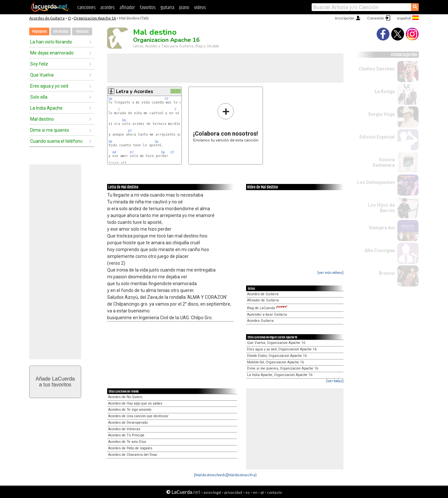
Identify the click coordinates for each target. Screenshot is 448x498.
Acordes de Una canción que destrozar (138, 416)
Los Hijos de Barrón (381, 208)
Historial (82, 32)
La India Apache (46, 108)
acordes (107, 8)
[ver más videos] (330, 272)
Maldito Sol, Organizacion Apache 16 (275, 362)
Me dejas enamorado (52, 53)
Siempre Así (382, 228)
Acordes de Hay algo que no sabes (135, 403)
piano (184, 8)
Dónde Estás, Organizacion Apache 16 (277, 356)
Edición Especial (377, 137)
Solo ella (39, 97)
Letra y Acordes (135, 91)
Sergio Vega (381, 114)
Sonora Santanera (384, 162)
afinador (127, 8)
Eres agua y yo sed (49, 86)
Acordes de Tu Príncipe (126, 435)
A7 (130, 131)
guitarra (167, 8)
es (248, 492)
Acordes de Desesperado (128, 423)
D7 (167, 99)
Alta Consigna (380, 250)
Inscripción (345, 18)
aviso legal (212, 492)
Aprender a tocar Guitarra (267, 315)
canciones (86, 8)
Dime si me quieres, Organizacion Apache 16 (283, 368)
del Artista (61, 32)
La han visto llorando (51, 42)
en (255, 492)
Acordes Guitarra (260, 321)
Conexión (376, 18)
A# (114, 152)
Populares (39, 32)
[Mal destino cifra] (242, 475)
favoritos (148, 8)
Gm (156, 142)
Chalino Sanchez (377, 69)
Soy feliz (39, 64)
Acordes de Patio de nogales (130, 448)
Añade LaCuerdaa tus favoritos (55, 382)
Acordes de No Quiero (125, 397)
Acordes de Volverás (124, 429)
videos (200, 8)
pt (262, 492)
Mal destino (42, 119)
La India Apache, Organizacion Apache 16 (280, 375)
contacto (274, 492)
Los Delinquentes (376, 182)
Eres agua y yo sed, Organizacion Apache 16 (282, 349)
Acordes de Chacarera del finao (133, 455)
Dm (110, 99)
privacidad (233, 492)
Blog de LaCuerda (267, 308)
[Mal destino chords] (211, 475)
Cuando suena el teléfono (56, 141)
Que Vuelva (42, 75)
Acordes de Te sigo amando (130, 410)
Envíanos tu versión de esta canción (226, 122)
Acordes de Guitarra (47, 18)
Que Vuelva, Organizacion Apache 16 (276, 343)
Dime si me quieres (50, 130)
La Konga (385, 91)
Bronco (387, 273)
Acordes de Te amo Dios (127, 442)
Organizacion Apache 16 (95, 18)
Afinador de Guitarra (263, 300)
